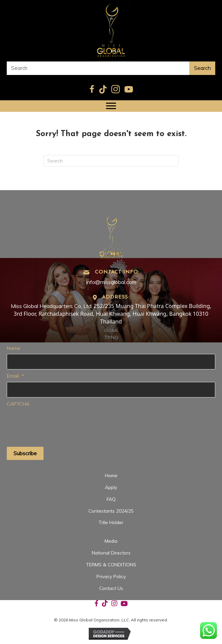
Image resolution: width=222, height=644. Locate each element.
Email (15, 376)
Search (202, 68)
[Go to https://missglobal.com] (111, 235)
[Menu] (111, 106)
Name (13, 348)
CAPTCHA (18, 404)
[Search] (111, 161)
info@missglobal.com (111, 282)
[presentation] (58, 423)
